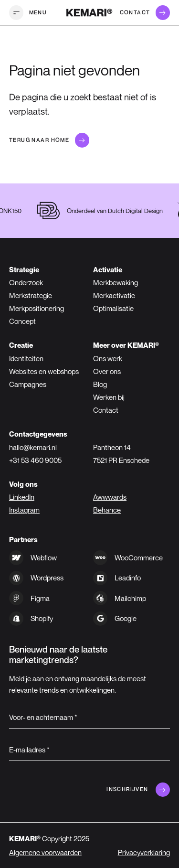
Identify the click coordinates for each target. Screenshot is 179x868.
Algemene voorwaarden (45, 852)
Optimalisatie (113, 308)
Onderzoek (26, 282)
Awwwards (110, 497)
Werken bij (109, 397)
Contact (106, 410)
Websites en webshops (44, 371)
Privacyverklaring (144, 852)
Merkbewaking (116, 282)
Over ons (107, 371)
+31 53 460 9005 (35, 460)
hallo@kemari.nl (33, 447)
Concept (22, 321)
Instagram (24, 510)
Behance (107, 510)
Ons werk (108, 358)
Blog (100, 384)
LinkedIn (22, 497)
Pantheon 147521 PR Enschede (121, 454)
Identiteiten (26, 358)
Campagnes (28, 384)
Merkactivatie (114, 295)
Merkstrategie (31, 295)
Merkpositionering (37, 308)
